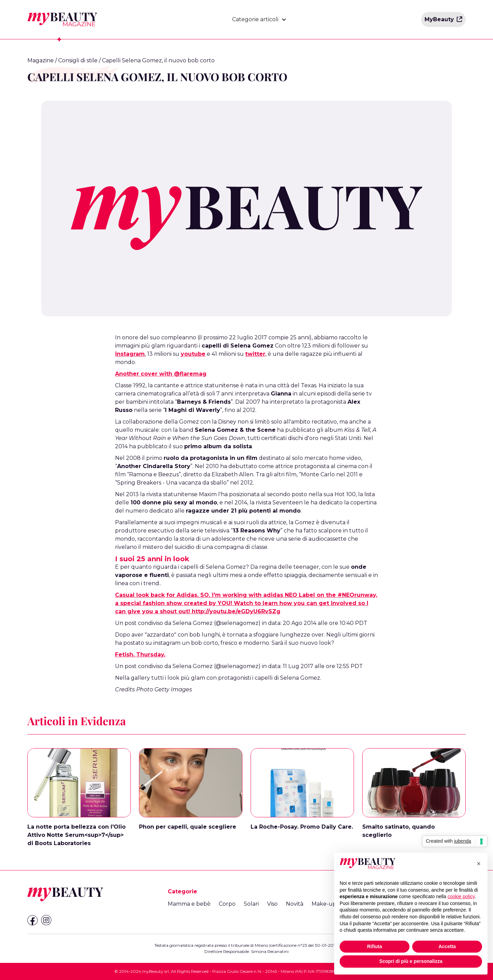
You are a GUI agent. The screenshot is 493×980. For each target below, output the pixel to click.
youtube (193, 354)
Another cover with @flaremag (161, 374)
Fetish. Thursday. (140, 655)
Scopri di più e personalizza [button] (411, 961)
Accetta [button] (447, 946)
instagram (130, 354)
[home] (62, 20)
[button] (259, 20)
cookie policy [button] (461, 896)
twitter (255, 354)
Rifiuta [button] (375, 946)
